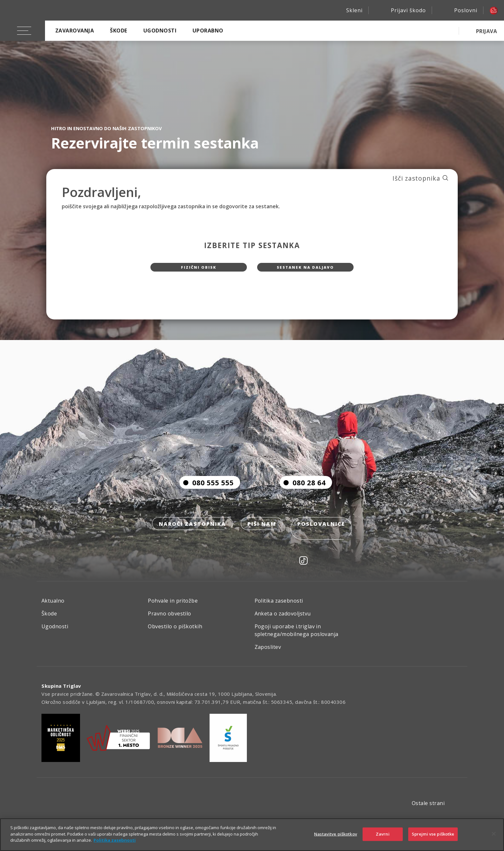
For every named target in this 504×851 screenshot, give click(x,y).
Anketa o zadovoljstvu (283, 620)
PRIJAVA (486, 31)
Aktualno (53, 607)
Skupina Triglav (61, 693)
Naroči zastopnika (190, 539)
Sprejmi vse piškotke (433, 834)
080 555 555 (207, 497)
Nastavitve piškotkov (336, 834)
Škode (118, 31)
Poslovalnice (324, 539)
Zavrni (383, 834)
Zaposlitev (268, 654)
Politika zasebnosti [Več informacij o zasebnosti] (115, 840)
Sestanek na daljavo (305, 271)
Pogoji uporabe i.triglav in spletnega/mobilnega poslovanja (297, 637)
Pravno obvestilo (170, 620)
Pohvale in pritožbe (173, 607)
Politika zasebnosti (279, 607)
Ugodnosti (160, 31)
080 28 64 (303, 497)
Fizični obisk (199, 271)
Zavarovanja (75, 31)
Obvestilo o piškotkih (175, 633)
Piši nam (262, 539)
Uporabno (208, 31)
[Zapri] (494, 834)
